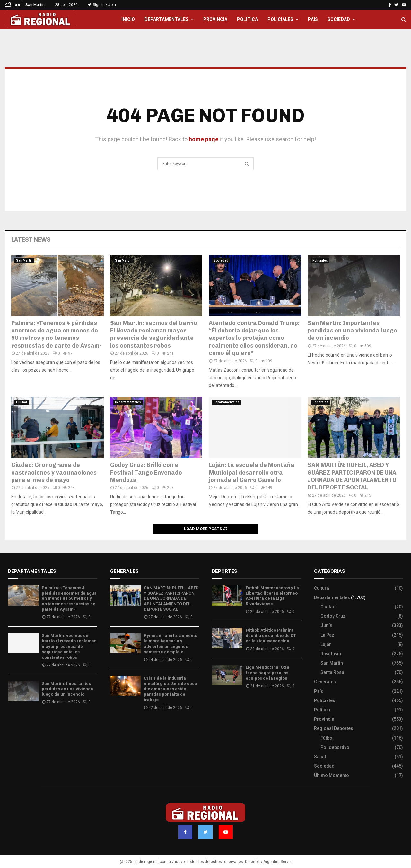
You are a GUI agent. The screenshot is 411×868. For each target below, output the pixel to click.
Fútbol (327, 738)
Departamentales (166, 19)
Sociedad (339, 19)
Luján (326, 644)
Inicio (128, 19)
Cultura (322, 588)
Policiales (280, 19)
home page (204, 139)
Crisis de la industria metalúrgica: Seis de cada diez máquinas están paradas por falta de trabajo (171, 689)
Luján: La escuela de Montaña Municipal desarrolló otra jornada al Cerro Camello (252, 473)
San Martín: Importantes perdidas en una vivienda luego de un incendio (352, 331)
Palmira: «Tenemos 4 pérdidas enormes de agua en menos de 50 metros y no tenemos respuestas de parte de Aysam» (57, 334)
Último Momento (332, 775)
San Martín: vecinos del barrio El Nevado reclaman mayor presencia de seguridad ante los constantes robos (154, 334)
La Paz (327, 635)
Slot (216, 705)
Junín (326, 625)
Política (247, 19)
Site (225, 705)
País (313, 19)
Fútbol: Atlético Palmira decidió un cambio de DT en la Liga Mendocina (271, 636)
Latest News (31, 240)
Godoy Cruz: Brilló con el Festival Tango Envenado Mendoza (146, 473)
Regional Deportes (334, 728)
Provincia (215, 19)
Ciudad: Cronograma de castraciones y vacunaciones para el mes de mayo (54, 473)
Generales (320, 402)
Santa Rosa (332, 672)
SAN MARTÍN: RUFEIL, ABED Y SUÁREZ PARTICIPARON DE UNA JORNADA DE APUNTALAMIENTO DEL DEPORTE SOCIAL (352, 476)
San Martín (24, 260)
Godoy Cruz (333, 616)
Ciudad (22, 402)
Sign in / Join (102, 5)
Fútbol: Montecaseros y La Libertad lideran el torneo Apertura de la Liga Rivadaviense (272, 596)
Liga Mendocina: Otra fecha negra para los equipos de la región (267, 673)
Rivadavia (331, 654)
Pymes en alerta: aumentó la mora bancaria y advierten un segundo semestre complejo (171, 644)
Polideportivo (335, 747)
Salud (320, 757)
